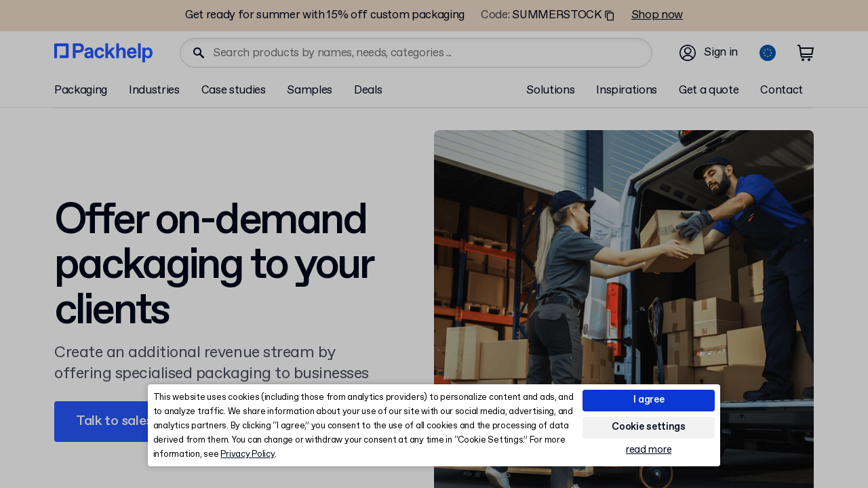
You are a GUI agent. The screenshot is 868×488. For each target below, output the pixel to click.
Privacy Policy (247, 454)
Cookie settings (649, 427)
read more (649, 450)
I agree (649, 400)
